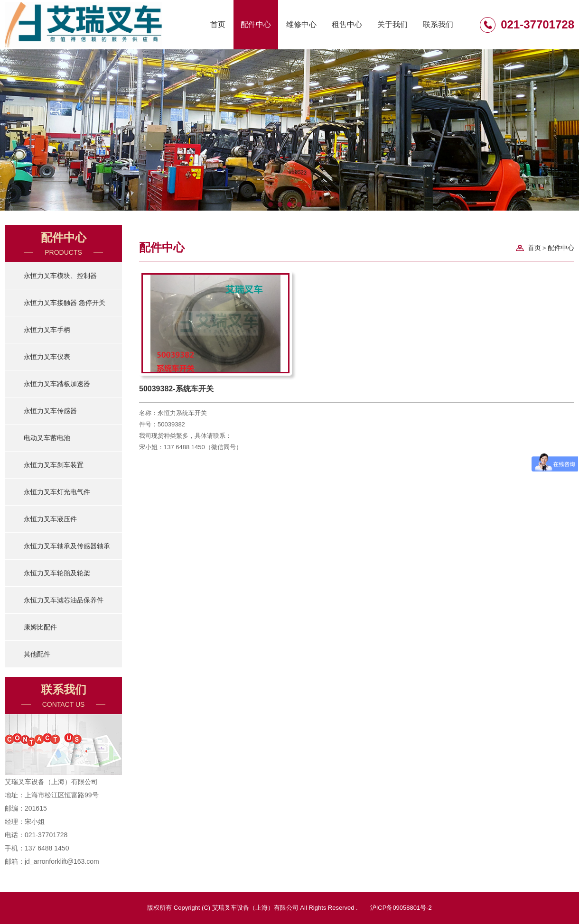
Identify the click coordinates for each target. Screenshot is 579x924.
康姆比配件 (40, 627)
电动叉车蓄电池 (47, 438)
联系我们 (438, 24)
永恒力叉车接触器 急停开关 (65, 303)
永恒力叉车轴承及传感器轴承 (67, 546)
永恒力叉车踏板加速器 (57, 384)
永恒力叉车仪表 (47, 357)
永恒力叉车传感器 (50, 411)
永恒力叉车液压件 (50, 519)
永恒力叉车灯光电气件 (57, 492)
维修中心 (301, 24)
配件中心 (256, 24)
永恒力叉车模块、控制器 (60, 276)
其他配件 (37, 654)
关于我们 (392, 24)
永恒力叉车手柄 (47, 330)
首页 (218, 24)
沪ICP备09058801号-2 (401, 908)
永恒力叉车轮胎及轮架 (57, 573)
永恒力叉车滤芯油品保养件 (64, 600)
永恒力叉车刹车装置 (54, 465)
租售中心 (347, 24)
